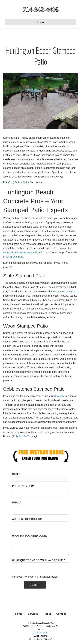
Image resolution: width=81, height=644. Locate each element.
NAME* (41, 477)
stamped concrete (65, 291)
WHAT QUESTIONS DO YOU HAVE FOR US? (41, 566)
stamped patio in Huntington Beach (23, 253)
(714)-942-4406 (21, 436)
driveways (60, 396)
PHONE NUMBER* (41, 491)
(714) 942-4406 (17, 182)
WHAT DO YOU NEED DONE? (41, 545)
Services (33, 614)
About (47, 614)
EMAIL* (41, 508)
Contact (61, 614)
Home (19, 614)
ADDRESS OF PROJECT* (41, 524)
